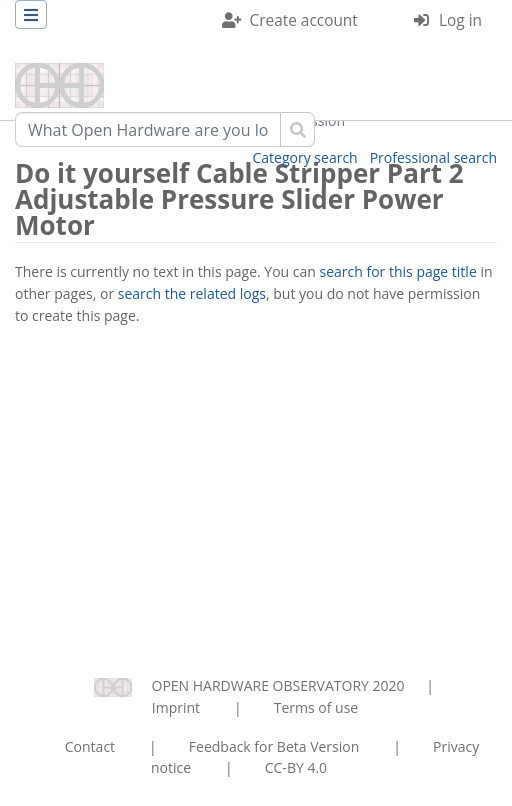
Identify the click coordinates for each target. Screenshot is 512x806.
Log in (460, 20)
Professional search (433, 157)
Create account (304, 20)
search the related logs (192, 293)
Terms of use (316, 707)
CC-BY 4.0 (296, 767)
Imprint (176, 707)
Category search (305, 157)
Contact (90, 746)
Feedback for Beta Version (274, 746)
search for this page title (398, 271)
